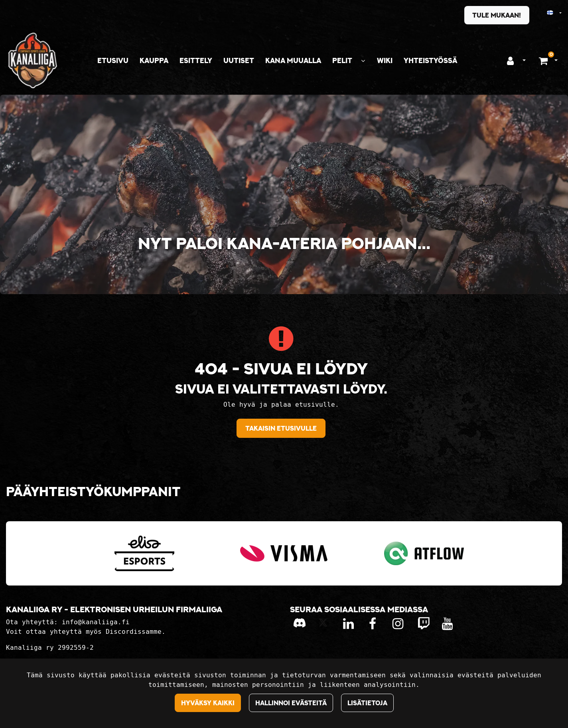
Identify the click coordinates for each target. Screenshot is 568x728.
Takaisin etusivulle (281, 428)
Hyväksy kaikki (208, 703)
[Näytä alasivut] (363, 61)
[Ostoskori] (544, 61)
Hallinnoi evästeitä (291, 703)
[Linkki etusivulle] (33, 60)
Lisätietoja (367, 703)
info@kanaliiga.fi (96, 622)
